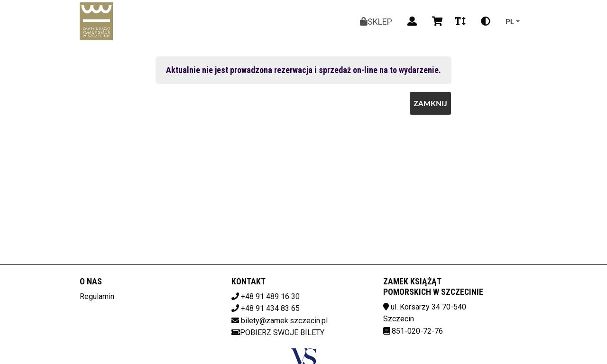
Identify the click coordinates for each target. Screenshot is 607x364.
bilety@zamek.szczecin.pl (284, 321)
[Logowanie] (412, 21)
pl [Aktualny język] (510, 21)
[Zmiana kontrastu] (486, 21)
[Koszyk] (436, 21)
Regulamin (97, 296)
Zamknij (430, 103)
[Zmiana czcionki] (460, 21)
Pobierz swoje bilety (278, 332)
